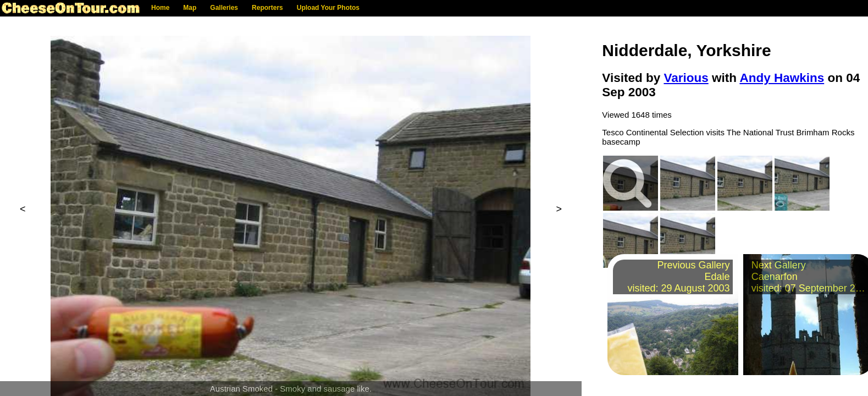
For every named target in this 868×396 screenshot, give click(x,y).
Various (686, 78)
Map (190, 8)
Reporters (267, 8)
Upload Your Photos (328, 8)
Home (160, 8)
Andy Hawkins (782, 78)
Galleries (224, 8)
